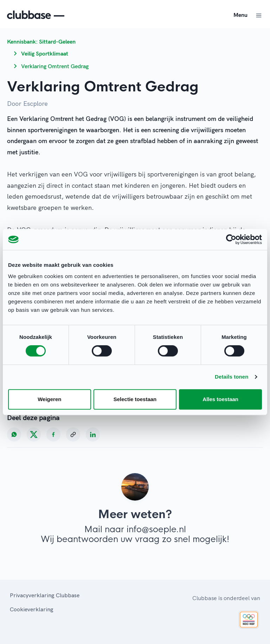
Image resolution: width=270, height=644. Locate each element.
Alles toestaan (220, 399)
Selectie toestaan (135, 399)
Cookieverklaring (32, 609)
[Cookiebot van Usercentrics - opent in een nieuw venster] (231, 239)
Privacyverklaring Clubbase (45, 595)
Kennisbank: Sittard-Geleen (41, 41)
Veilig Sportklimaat (45, 53)
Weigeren (49, 399)
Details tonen (232, 377)
